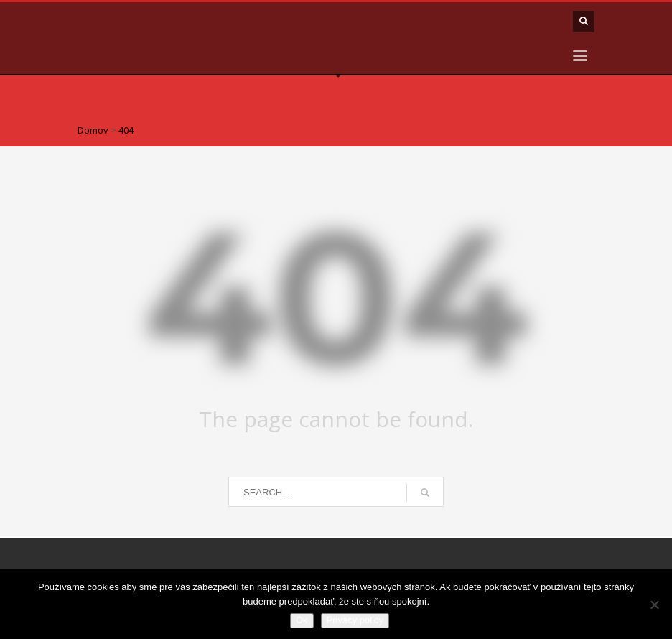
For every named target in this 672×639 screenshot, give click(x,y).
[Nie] (654, 605)
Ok (302, 620)
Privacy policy (355, 620)
